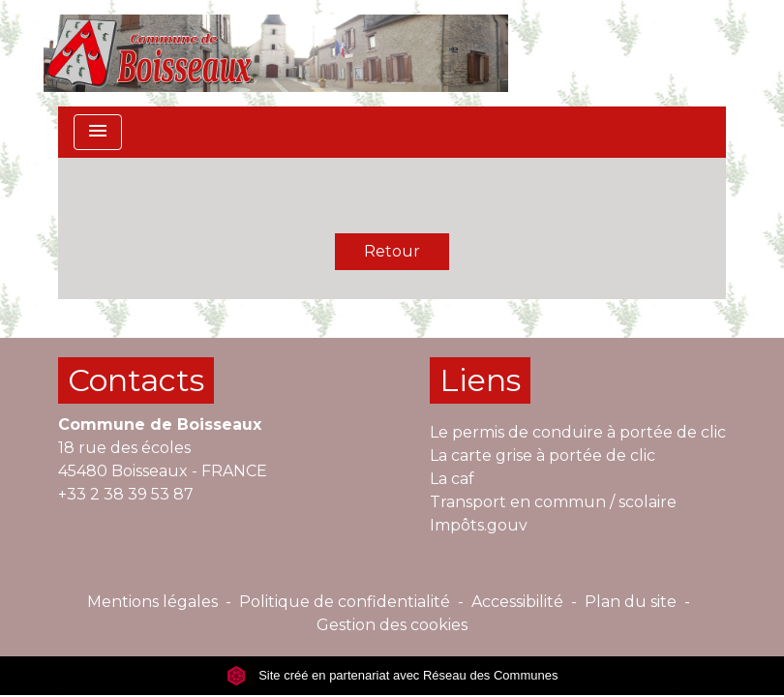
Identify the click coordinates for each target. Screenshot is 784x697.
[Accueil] (276, 53)
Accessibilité (517, 602)
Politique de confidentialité (345, 602)
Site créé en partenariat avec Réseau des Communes (392, 675)
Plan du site (631, 602)
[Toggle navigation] (98, 132)
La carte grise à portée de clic (543, 455)
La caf (452, 479)
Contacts (136, 380)
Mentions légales (152, 602)
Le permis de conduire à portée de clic (578, 432)
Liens (480, 380)
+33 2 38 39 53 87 (126, 494)
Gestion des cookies (392, 625)
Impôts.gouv (479, 525)
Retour (392, 251)
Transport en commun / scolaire (553, 502)
